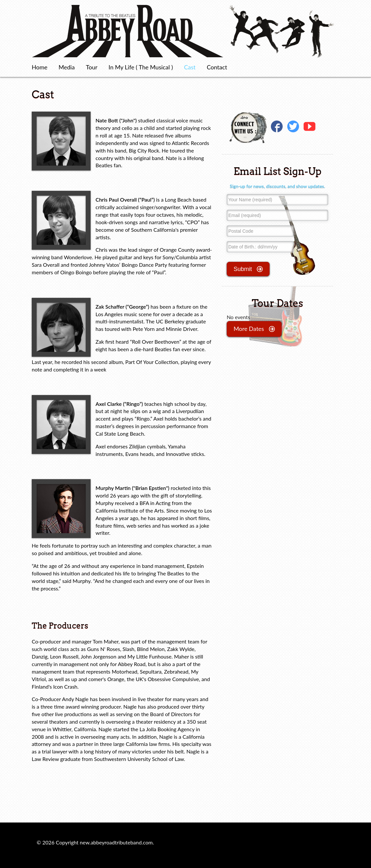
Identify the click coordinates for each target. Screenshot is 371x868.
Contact (217, 67)
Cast (190, 67)
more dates (254, 329)
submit (248, 269)
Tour (92, 67)
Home (40, 67)
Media (67, 67)
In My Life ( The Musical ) (141, 67)
